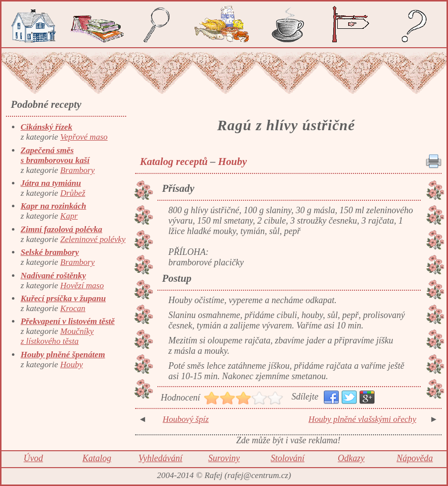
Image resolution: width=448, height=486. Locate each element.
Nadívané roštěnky (53, 276)
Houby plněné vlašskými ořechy (362, 419)
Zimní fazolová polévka (61, 229)
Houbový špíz (186, 419)
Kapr (69, 216)
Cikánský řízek (46, 127)
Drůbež (73, 193)
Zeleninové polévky (93, 239)
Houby (72, 364)
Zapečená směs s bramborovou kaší (55, 155)
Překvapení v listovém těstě (67, 321)
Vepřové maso (84, 137)
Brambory (77, 170)
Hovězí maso (82, 285)
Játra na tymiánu (51, 183)
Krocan (73, 308)
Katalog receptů (174, 162)
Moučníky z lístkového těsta (57, 336)
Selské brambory (49, 252)
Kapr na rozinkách (53, 206)
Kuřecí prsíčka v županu (63, 298)
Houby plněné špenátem (63, 355)
